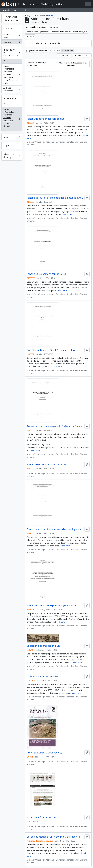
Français (12, 42)
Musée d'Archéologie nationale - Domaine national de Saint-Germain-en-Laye (12, 74)
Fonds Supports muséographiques (46, 119)
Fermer (50, 15)
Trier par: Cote (64, 55)
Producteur (10, 98)
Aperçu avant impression (36, 51)
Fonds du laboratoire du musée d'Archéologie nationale (55, 529)
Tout (6, 61)
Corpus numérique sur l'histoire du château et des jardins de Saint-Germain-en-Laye (55, 837)
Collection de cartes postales (42, 676)
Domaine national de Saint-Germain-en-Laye (51, 350)
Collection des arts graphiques (44, 646)
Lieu (6, 137)
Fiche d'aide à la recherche (41, 817)
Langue (8, 28)
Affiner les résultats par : (12, 19)
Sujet (6, 145)
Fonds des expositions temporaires (46, 274)
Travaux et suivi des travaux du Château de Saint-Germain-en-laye (55, 426)
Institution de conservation (11, 53)
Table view (68, 51)
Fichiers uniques (12, 36)
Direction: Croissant (81, 55)
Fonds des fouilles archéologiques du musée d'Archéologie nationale (55, 198)
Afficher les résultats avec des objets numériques (72, 64)
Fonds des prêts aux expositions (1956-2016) (51, 605)
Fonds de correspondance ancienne (46, 464)
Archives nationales (12, 89)
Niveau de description (10, 156)
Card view (55, 51)
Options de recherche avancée (43, 43)
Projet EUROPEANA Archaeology (44, 753)
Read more (67, 214)
